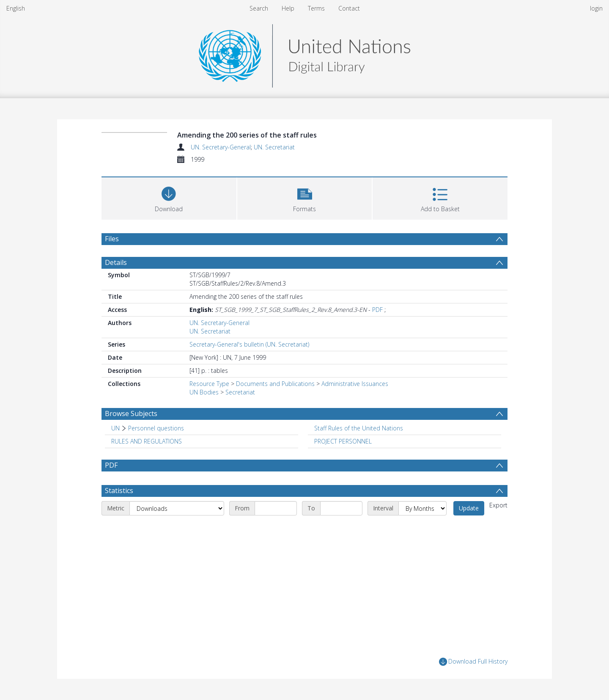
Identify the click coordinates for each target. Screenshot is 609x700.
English (16, 8)
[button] (305, 197)
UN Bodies (204, 392)
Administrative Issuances (355, 384)
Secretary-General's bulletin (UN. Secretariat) (249, 344)
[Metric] (177, 508)
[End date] (341, 508)
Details (116, 262)
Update (469, 508)
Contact (349, 8)
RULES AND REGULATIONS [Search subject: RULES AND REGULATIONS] (147, 441)
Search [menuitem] (259, 8)
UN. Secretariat (274, 147)
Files (112, 239)
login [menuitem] (596, 8)
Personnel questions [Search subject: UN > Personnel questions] (156, 428)
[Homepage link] (304, 54)
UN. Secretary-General (221, 147)
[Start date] (276, 508)
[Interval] (422, 508)
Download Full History (473, 662)
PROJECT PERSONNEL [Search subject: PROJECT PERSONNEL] (343, 441)
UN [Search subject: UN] (115, 428)
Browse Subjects (131, 413)
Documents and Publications (275, 384)
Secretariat (240, 392)
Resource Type (209, 384)
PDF (377, 310)
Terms (316, 8)
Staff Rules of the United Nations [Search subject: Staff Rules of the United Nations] (359, 428)
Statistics (119, 491)
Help (288, 8)
